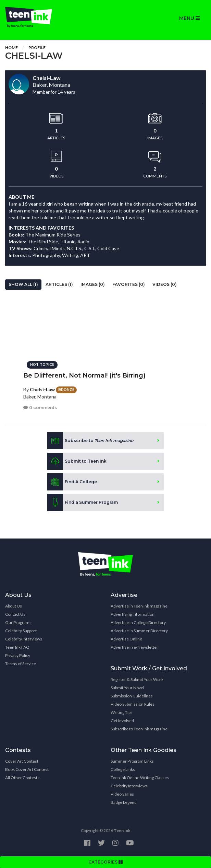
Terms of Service (21, 664)
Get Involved (122, 721)
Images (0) (93, 284)
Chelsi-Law (42, 389)
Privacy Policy (18, 655)
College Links (123, 769)
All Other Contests (22, 778)
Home (11, 48)
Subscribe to (90, 441)
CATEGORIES (105, 862)
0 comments (40, 408)
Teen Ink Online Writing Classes (140, 778)
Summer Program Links (132, 761)
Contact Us (15, 614)
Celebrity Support (21, 631)
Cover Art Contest (22, 761)
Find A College (72, 482)
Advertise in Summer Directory (139, 631)
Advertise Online (126, 639)
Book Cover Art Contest (27, 769)
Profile (37, 48)
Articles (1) (59, 284)
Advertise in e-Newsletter (134, 647)
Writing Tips (122, 712)
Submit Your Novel (127, 688)
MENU (189, 18)
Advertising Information (133, 614)
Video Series (122, 794)
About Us (14, 606)
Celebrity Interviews (24, 639)
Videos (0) (165, 284)
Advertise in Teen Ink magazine (139, 606)
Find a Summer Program (83, 502)
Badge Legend (124, 802)
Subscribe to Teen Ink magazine (139, 729)
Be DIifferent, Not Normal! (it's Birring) (84, 375)
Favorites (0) (129, 284)
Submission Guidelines (132, 696)
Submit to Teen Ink (77, 461)
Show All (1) (23, 284)
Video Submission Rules (133, 704)
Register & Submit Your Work (137, 679)
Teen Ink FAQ (17, 647)
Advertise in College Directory (138, 622)
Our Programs (18, 622)
